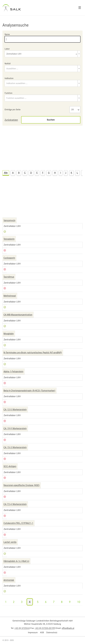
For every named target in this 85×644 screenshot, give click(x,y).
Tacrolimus (9, 277)
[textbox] (42, 69)
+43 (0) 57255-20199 (45, 628)
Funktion (8, 93)
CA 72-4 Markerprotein (15, 504)
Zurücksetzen (11, 120)
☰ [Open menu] (80, 8)
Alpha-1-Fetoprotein (13, 371)
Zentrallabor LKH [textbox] (42, 54)
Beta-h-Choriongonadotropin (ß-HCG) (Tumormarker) (29, 391)
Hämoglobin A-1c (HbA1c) (16, 561)
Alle (6, 173)
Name (7, 34)
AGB (42, 633)
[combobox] (42, 54)
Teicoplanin (9, 239)
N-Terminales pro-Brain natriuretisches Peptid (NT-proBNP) (33, 353)
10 (79, 602)
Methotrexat (10, 296)
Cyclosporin (9, 258)
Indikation (9, 78)
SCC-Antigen (10, 466)
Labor (7, 49)
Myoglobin (9, 334)
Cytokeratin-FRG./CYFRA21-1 (18, 523)
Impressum (33, 633)
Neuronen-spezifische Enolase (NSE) (22, 485)
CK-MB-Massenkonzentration (18, 315)
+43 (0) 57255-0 (22, 628)
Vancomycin (9, 220)
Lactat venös (10, 542)
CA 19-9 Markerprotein (15, 428)
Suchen (51, 120)
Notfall (8, 64)
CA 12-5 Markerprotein (15, 409)
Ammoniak (9, 580)
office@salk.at (68, 628)
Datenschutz (52, 633)
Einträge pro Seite (13, 110)
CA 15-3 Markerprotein (15, 447)
